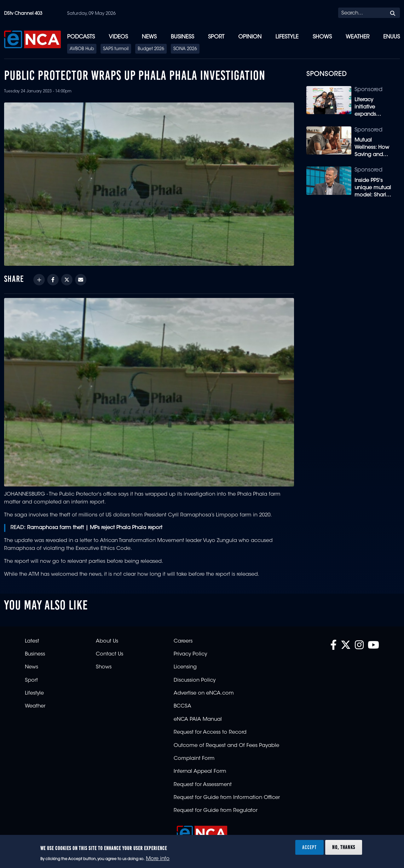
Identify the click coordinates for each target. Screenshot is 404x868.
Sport (216, 37)
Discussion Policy (195, 680)
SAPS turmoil (116, 49)
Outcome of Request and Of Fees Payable (226, 746)
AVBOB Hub (82, 49)
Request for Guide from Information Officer (227, 798)
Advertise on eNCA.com (204, 693)
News (149, 37)
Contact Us (110, 654)
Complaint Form (194, 759)
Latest (32, 641)
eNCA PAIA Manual (198, 719)
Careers (183, 641)
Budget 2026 (151, 49)
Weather (358, 37)
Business (182, 37)
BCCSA (182, 706)
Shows (322, 37)
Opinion (250, 37)
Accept (309, 847)
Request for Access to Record (210, 732)
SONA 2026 (185, 49)
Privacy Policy (190, 654)
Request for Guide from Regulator (216, 811)
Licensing (185, 667)
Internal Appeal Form (200, 772)
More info (158, 859)
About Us (107, 641)
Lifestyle (287, 37)
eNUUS (392, 37)
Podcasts (81, 37)
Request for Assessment (203, 785)
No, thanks (344, 847)
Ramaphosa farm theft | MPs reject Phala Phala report (95, 528)
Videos (118, 37)
